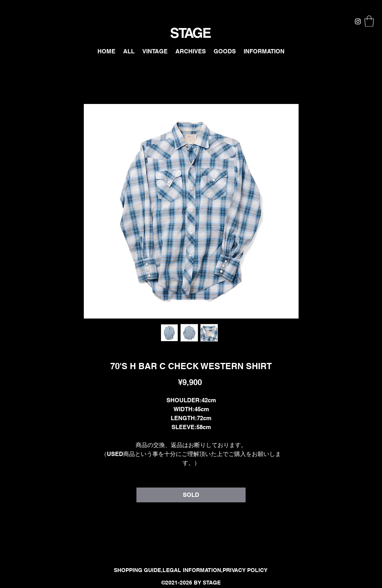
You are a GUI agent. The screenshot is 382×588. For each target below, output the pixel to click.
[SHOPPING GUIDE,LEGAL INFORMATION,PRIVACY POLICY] (191, 570)
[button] (369, 21)
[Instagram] (358, 21)
